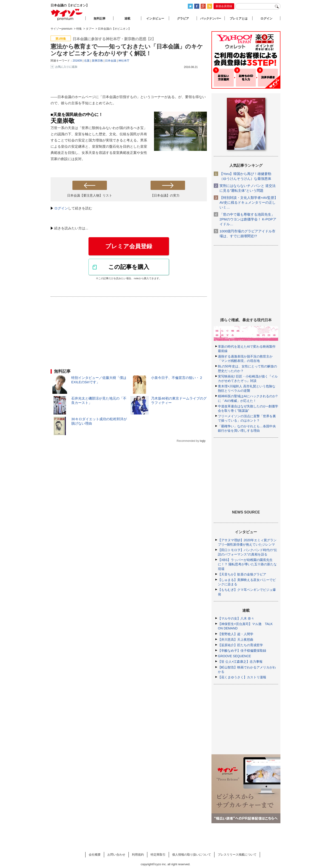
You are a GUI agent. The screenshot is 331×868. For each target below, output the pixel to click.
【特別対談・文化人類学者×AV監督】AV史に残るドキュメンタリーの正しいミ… (249, 202)
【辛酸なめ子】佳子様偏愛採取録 (242, 651)
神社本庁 (124, 61)
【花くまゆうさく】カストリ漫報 (242, 677)
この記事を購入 (129, 267)
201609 (77, 61)
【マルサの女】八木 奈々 (236, 618)
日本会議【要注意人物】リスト (90, 195)
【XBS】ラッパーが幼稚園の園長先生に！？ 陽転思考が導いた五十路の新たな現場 (247, 564)
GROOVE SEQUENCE (234, 656)
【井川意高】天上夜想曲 (236, 640)
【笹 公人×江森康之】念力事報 (240, 662)
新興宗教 (97, 61)
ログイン (61, 208)
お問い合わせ (116, 855)
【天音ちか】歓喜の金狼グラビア (242, 574)
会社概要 (95, 855)
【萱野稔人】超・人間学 (236, 634)
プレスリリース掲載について (237, 855)
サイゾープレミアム (67, 15)
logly (203, 441)
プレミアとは (239, 18)
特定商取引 (158, 855)
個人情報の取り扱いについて (192, 855)
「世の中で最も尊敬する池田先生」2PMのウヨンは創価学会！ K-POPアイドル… (248, 219)
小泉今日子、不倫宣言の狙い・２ (177, 378)
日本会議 (111, 61)
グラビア (183, 18)
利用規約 (138, 855)
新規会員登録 (224, 6)
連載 (127, 18)
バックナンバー (211, 18)
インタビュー (155, 18)
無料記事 (100, 18)
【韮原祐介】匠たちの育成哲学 (240, 645)
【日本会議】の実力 (165, 195)
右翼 (87, 61)
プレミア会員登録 (129, 246)
